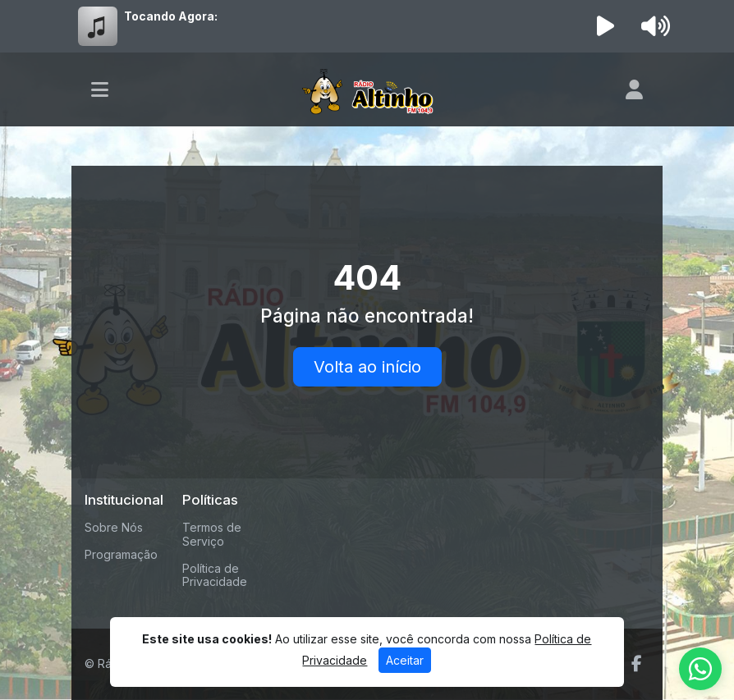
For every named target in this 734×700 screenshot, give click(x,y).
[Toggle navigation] (100, 89)
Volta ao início (367, 367)
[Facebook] (637, 664)
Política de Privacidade (215, 575)
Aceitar (405, 660)
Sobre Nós (114, 527)
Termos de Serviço (212, 534)
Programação (121, 554)
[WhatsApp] (700, 669)
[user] (634, 89)
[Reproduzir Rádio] (606, 26)
